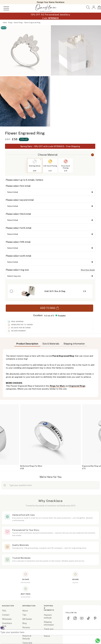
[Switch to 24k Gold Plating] (50, 161)
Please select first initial (18, 186)
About (25, 611)
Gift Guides (27, 619)
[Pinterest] (95, 618)
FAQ (4, 611)
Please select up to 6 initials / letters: (25, 180)
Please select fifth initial (18, 242)
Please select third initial (18, 214)
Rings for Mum (57, 386)
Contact (6, 615)
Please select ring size (17, 270)
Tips (24, 615)
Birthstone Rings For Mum (31, 466)
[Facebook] (68, 618)
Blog (25, 623)
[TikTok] (88, 618)
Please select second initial (20, 200)
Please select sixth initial (18, 256)
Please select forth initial (19, 228)
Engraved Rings (77, 386)
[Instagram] (75, 618)
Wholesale (7, 619)
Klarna (47, 636)
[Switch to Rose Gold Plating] (66, 161)
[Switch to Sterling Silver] (35, 161)
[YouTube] (82, 618)
